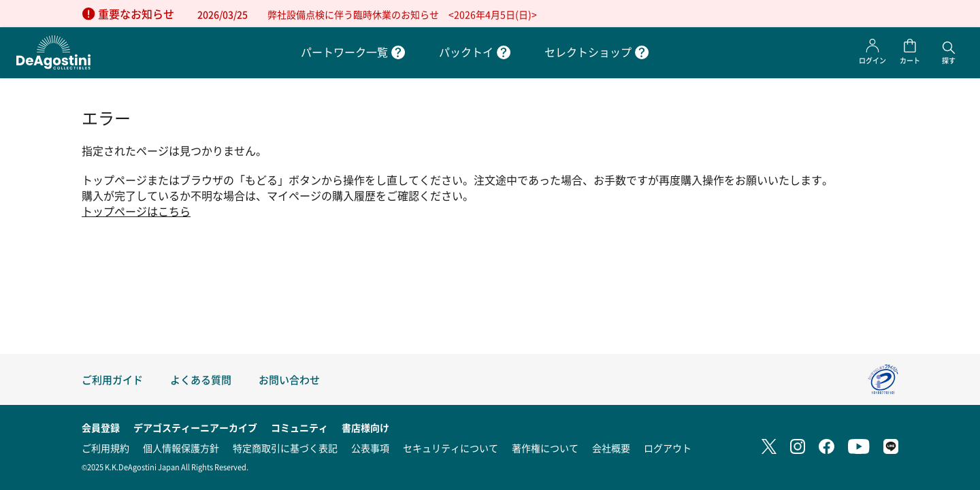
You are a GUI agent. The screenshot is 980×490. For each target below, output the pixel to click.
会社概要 (611, 448)
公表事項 (370, 448)
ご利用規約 (105, 448)
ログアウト (668, 448)
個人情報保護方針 (181, 448)
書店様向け (365, 427)
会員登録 (101, 427)
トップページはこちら (136, 211)
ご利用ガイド (112, 379)
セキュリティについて (451, 448)
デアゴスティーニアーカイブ (195, 427)
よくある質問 (201, 379)
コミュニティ (299, 427)
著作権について (545, 448)
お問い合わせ (289, 379)
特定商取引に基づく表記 (285, 448)
